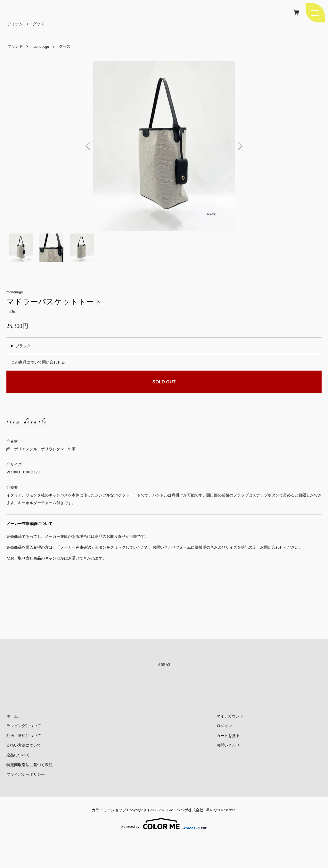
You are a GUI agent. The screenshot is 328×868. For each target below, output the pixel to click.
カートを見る (228, 736)
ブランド (15, 46)
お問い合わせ (228, 745)
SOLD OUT (164, 382)
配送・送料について (24, 736)
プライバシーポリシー (26, 774)
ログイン (224, 726)
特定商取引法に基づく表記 (29, 765)
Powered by (164, 824)
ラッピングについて (24, 726)
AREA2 (164, 665)
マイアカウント (230, 716)
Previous (89, 146)
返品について (18, 755)
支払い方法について (24, 745)
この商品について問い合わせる (38, 362)
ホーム (12, 716)
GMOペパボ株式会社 (185, 810)
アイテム (15, 24)
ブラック (23, 346)
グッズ (38, 24)
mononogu (41, 46)
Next (239, 146)
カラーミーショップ (109, 810)
